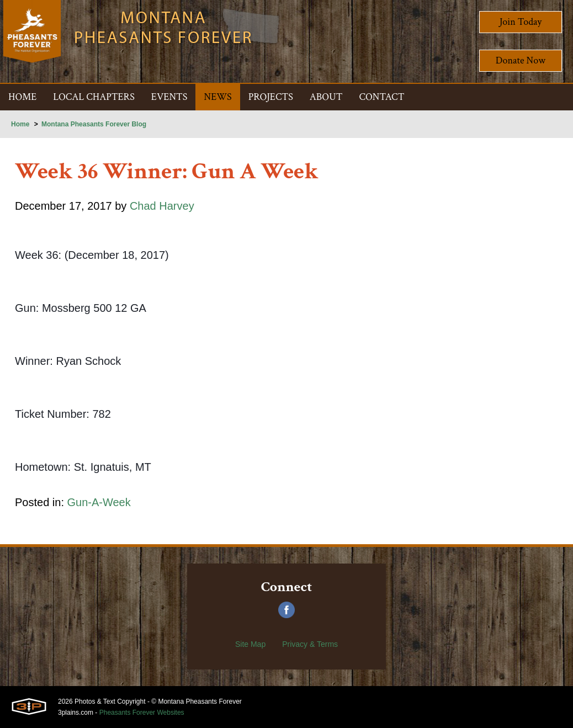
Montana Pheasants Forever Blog (94, 124)
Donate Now (521, 60)
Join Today (521, 22)
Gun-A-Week (99, 502)
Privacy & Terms (310, 644)
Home (20, 124)
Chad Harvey (162, 206)
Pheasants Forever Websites (142, 713)
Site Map (250, 644)
